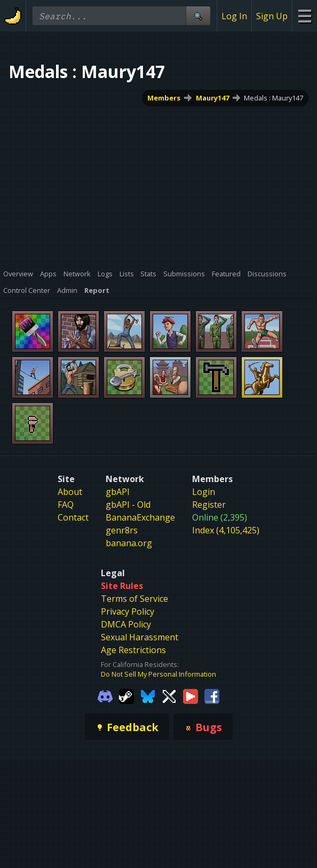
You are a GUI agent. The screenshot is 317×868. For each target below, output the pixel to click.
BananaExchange (140, 517)
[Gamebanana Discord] (105, 696)
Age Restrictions (133, 650)
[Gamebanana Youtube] (191, 696)
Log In (234, 16)
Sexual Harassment (140, 637)
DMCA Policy (126, 624)
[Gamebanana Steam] (126, 696)
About (70, 492)
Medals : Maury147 (274, 98)
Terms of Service (134, 599)
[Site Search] (198, 16)
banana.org (129, 543)
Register (209, 505)
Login (204, 492)
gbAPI (118, 492)
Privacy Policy (128, 611)
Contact (73, 517)
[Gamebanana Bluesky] (148, 696)
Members (164, 98)
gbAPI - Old (128, 505)
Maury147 (212, 98)
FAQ (66, 505)
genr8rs (122, 530)
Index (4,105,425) (226, 530)
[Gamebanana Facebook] (212, 696)
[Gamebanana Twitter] (169, 696)
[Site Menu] (304, 16)
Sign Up (272, 16)
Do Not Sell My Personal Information (158, 674)
